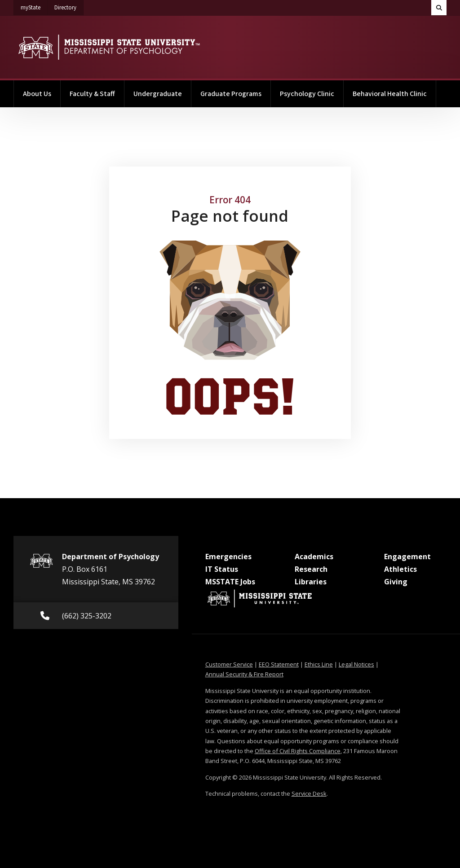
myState (34, 6)
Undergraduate (158, 94)
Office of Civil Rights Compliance (298, 751)
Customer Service (229, 664)
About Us (37, 94)
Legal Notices (356, 664)
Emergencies (228, 557)
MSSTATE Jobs (230, 582)
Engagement (407, 557)
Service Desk (309, 793)
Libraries (311, 582)
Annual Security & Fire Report (244, 674)
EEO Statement (279, 664)
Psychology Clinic (307, 94)
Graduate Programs (231, 94)
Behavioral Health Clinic (390, 94)
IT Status (222, 569)
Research (311, 569)
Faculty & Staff (92, 94)
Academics (314, 557)
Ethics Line (319, 664)
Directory (69, 6)
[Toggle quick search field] (439, 8)
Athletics (400, 569)
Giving (396, 582)
